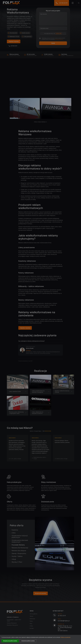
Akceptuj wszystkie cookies (10, 641)
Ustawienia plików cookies (28, 641)
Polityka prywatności (66, 637)
